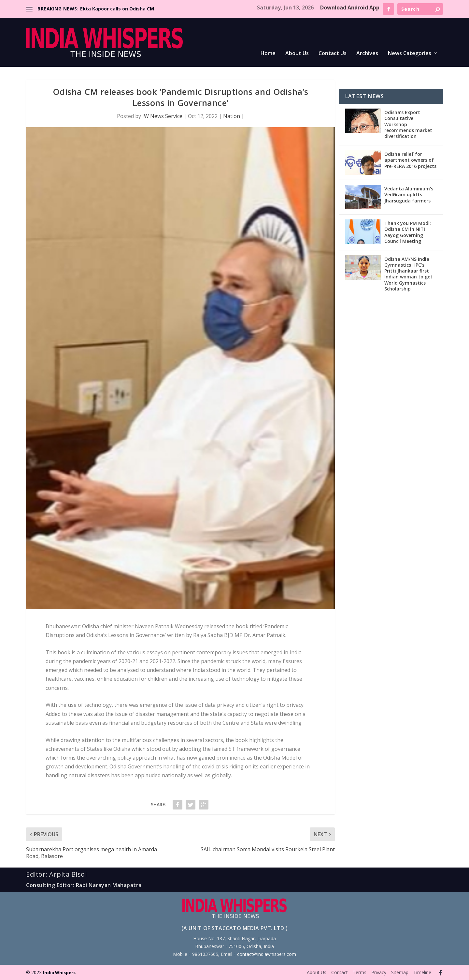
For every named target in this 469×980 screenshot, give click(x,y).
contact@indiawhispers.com (267, 954)
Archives (367, 54)
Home (268, 54)
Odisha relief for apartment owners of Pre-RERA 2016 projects (410, 160)
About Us (297, 54)
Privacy (379, 972)
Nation (232, 116)
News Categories (410, 54)
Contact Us (333, 54)
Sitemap (400, 972)
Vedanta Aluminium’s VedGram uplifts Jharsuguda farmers (409, 194)
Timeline (422, 972)
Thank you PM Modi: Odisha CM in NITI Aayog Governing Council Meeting (408, 232)
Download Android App (350, 7)
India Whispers (59, 973)
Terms (360, 972)
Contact (340, 972)
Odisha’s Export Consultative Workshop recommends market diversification (408, 124)
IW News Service (162, 116)
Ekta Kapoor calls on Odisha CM (117, 9)
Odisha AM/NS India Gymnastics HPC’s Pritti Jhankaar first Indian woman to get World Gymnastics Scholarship (408, 274)
